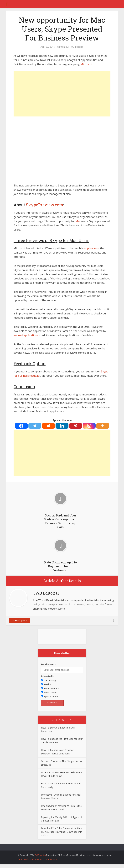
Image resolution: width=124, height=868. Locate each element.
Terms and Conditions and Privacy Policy (37, 859)
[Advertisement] (62, 94)
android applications (26, 335)
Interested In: (48, 676)
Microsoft (86, 64)
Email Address (48, 664)
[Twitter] (35, 426)
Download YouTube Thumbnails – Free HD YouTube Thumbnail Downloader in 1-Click (62, 832)
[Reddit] (48, 426)
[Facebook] (21, 426)
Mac (78, 221)
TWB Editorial (76, 47)
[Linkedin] (62, 426)
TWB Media (40, 855)
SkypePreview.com (45, 205)
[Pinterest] (76, 426)
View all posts (20, 620)
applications (91, 248)
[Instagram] (89, 426)
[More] (103, 426)
